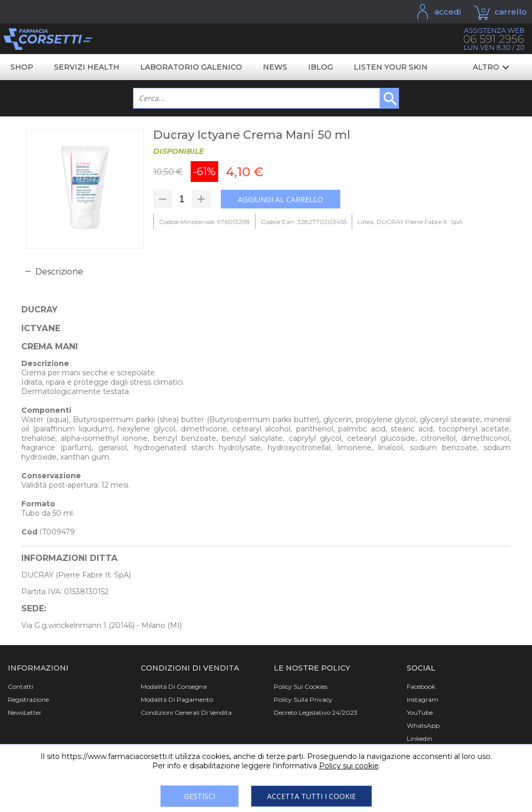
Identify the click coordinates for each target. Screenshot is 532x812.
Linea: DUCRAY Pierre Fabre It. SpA (410, 222)
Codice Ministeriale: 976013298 (204, 222)
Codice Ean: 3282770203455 (304, 222)
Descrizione (59, 272)
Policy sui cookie (349, 766)
